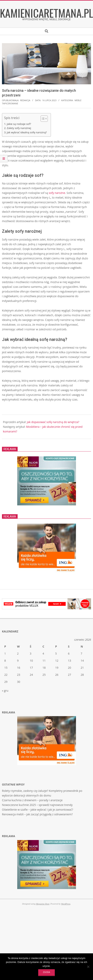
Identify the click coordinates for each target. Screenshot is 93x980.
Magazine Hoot (43, 904)
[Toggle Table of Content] (42, 119)
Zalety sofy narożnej (19, 128)
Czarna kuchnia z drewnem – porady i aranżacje (32, 800)
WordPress (66, 904)
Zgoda (46, 972)
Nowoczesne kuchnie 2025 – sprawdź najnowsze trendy (37, 805)
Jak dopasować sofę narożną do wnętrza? (53, 422)
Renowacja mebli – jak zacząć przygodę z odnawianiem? (37, 814)
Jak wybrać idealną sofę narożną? (27, 132)
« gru (5, 691)
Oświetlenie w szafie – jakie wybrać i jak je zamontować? (37, 810)
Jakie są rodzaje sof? (19, 124)
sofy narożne (57, 193)
